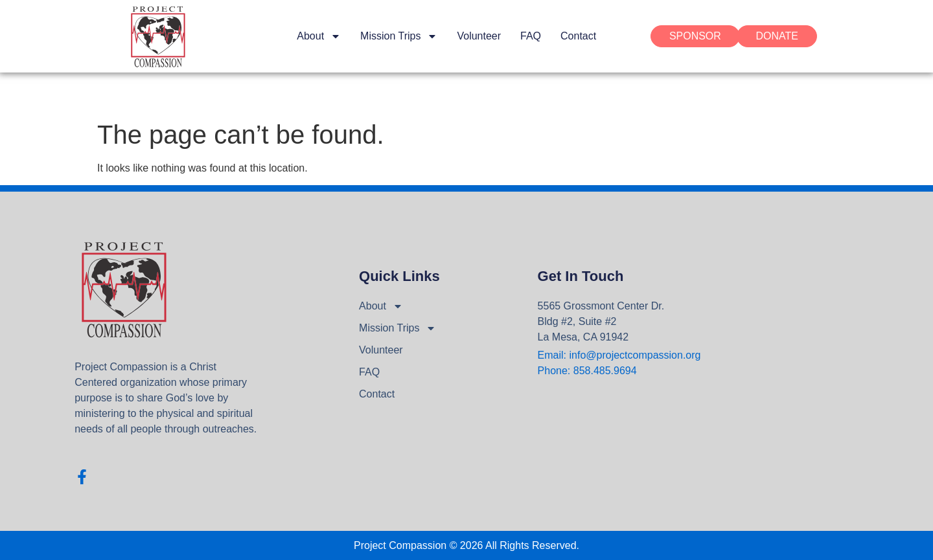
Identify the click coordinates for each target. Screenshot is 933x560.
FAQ (531, 36)
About (319, 36)
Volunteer (479, 36)
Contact (578, 36)
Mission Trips (399, 36)
